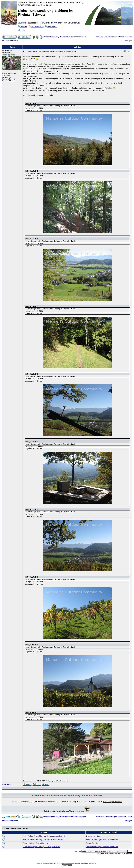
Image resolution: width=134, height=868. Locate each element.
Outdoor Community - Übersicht (56, 37)
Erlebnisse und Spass (94, 836)
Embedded (77, 864)
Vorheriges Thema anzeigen (107, 37)
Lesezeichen (34, 23)
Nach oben (6, 785)
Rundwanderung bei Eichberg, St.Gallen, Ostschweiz (42, 847)
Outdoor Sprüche (92, 843)
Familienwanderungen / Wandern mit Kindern (102, 840)
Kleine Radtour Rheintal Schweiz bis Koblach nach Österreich (45, 836)
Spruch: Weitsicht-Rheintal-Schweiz (36, 843)
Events (46, 23)
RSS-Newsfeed (36, 27)
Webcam (23, 27)
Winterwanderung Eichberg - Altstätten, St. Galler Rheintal (43, 840)
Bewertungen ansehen (113, 802)
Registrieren (51, 27)
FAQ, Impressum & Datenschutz (65, 23)
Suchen (22, 23)
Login (21, 30)
